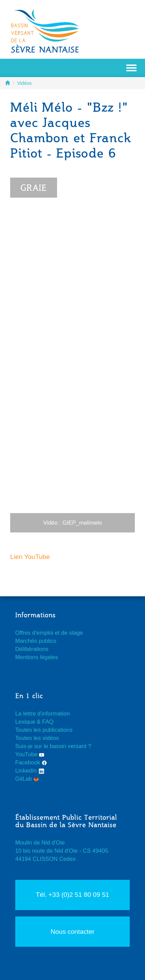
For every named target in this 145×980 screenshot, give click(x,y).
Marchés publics (36, 641)
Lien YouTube (30, 556)
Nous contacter (72, 932)
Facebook (31, 763)
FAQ (48, 722)
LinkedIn (30, 771)
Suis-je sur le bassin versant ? (53, 746)
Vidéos (25, 83)
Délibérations (32, 649)
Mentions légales (37, 657)
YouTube (30, 754)
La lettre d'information (43, 714)
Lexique (25, 722)
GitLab (27, 779)
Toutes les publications (44, 730)
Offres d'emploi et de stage (49, 633)
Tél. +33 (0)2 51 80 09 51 (72, 895)
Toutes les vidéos (37, 738)
